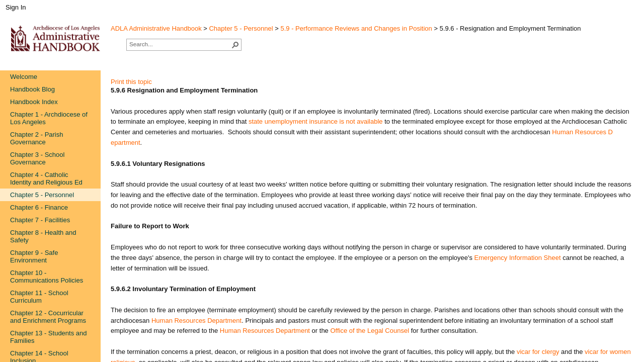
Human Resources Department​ (196, 321)
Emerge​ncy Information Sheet (518, 258)
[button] (235, 45)
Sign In (16, 7)
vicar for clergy (539, 352)
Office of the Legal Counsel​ (370, 331)
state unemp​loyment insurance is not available (316, 121)
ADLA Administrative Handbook (156, 28)
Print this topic (131, 82)
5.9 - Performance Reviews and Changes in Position (356, 28)
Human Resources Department (265, 331)
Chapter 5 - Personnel (241, 28)
